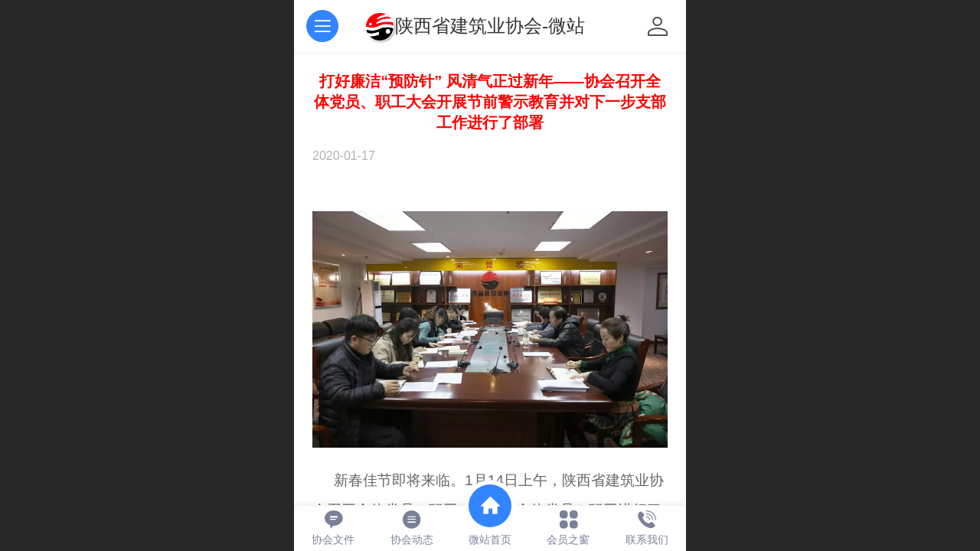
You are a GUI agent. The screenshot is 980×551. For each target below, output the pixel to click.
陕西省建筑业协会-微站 (490, 26)
